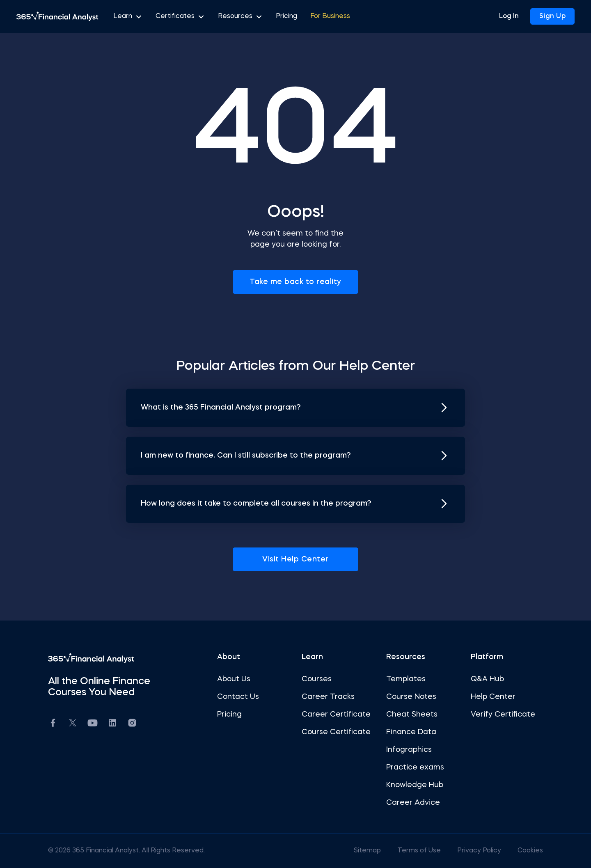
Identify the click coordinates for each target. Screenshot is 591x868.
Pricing (286, 16)
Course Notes (409, 697)
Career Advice (411, 803)
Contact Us (241, 697)
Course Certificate (336, 732)
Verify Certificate (498, 715)
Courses (317, 679)
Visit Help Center (295, 559)
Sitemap (361, 851)
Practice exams (413, 767)
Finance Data (409, 732)
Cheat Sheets (409, 715)
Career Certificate (336, 715)
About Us (236, 679)
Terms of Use (412, 851)
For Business (330, 16)
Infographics (407, 750)
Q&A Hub (482, 679)
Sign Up (553, 16)
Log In (509, 16)
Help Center (488, 697)
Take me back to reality (295, 282)
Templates (403, 679)
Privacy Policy (473, 851)
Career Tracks (328, 697)
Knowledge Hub (412, 785)
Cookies (523, 851)
